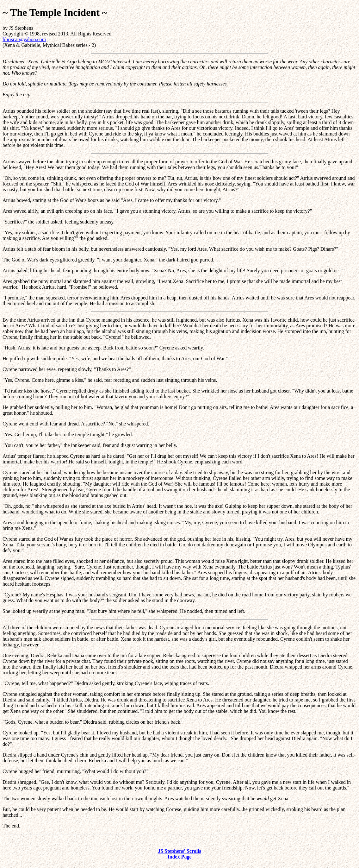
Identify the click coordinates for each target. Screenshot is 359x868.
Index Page (180, 857)
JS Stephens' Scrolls (179, 851)
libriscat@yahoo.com (24, 39)
